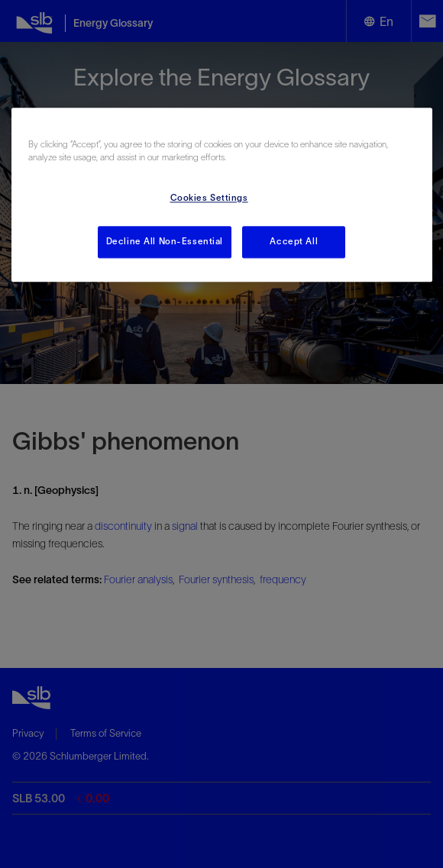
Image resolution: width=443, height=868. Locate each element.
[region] (222, 195)
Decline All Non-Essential (165, 241)
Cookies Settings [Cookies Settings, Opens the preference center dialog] (209, 198)
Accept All (294, 241)
